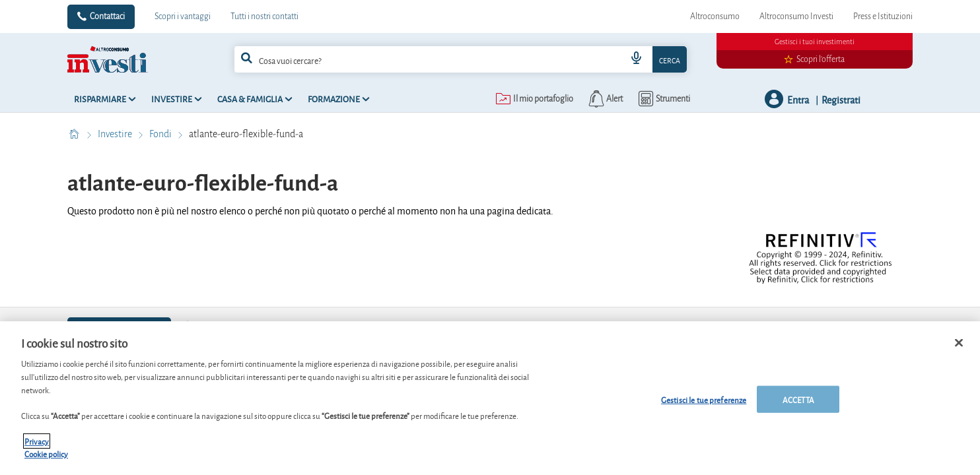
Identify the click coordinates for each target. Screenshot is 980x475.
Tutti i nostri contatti (264, 16)
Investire (116, 134)
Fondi (161, 134)
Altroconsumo (715, 16)
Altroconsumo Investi (796, 16)
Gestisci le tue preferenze (704, 406)
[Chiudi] (959, 350)
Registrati (841, 99)
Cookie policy (46, 461)
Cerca (670, 60)
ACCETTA (798, 406)
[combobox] (460, 59)
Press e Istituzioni (883, 16)
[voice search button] (637, 59)
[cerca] (412, 59)
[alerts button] (605, 99)
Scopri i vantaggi (183, 16)
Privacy (37, 448)
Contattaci (107, 16)
